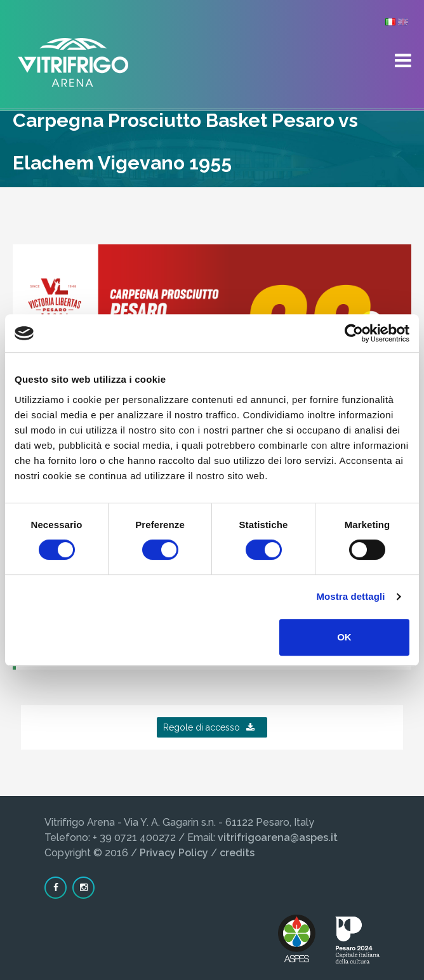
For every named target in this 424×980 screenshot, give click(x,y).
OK (344, 637)
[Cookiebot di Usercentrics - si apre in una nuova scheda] (354, 333)
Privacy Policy (174, 853)
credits (237, 853)
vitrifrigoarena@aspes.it (278, 838)
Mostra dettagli (350, 596)
